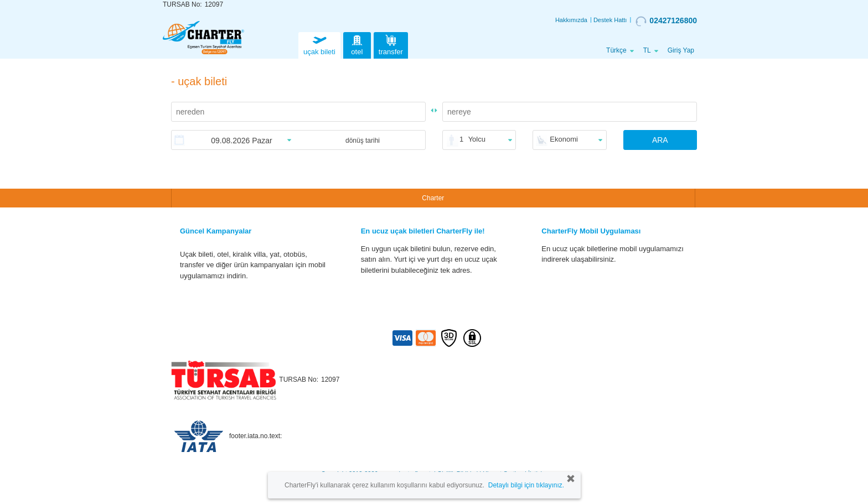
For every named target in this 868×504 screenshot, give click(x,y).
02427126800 (666, 21)
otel (357, 44)
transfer (391, 44)
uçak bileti (319, 44)
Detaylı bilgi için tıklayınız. (526, 485)
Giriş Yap (681, 50)
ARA (660, 140)
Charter (433, 198)
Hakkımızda (571, 20)
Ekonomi (564, 139)
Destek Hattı (610, 20)
